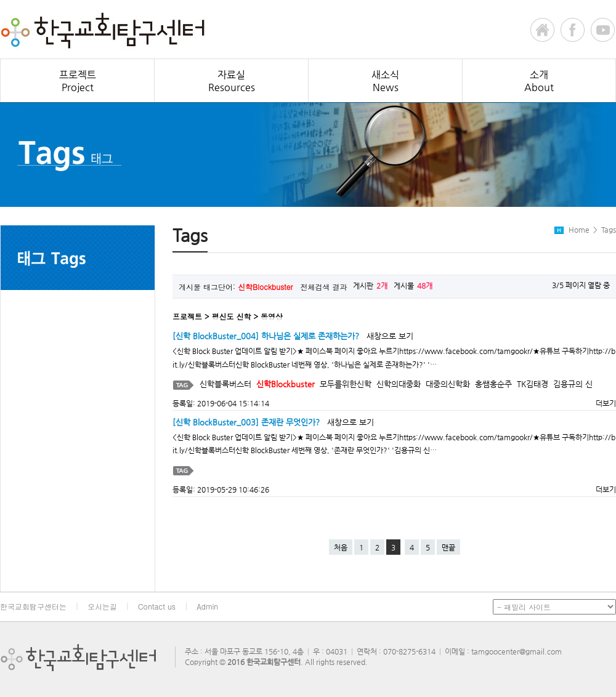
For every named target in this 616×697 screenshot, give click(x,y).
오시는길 (102, 606)
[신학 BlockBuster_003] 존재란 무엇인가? (246, 422)
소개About (539, 81)
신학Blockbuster (286, 384)
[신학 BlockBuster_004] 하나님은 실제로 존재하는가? (266, 336)
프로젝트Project (78, 81)
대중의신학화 (448, 384)
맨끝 (448, 547)
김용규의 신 (573, 384)
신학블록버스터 (225, 384)
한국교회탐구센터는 (33, 606)
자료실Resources (232, 81)
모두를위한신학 (346, 384)
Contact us (157, 606)
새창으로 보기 (390, 336)
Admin (207, 606)
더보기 (602, 403)
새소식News (385, 81)
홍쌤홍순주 (493, 384)
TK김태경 (533, 384)
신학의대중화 (399, 384)
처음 (341, 547)
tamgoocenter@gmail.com (517, 651)
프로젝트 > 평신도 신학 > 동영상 (228, 316)
